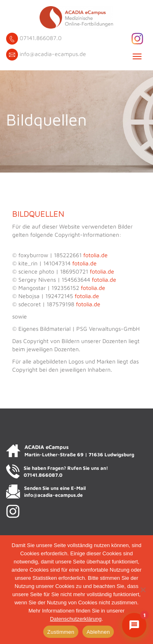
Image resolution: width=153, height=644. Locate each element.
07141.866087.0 (41, 38)
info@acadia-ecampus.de (53, 54)
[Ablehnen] (143, 590)
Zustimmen (61, 632)
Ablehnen (98, 632)
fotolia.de (95, 255)
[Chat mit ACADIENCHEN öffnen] (134, 625)
